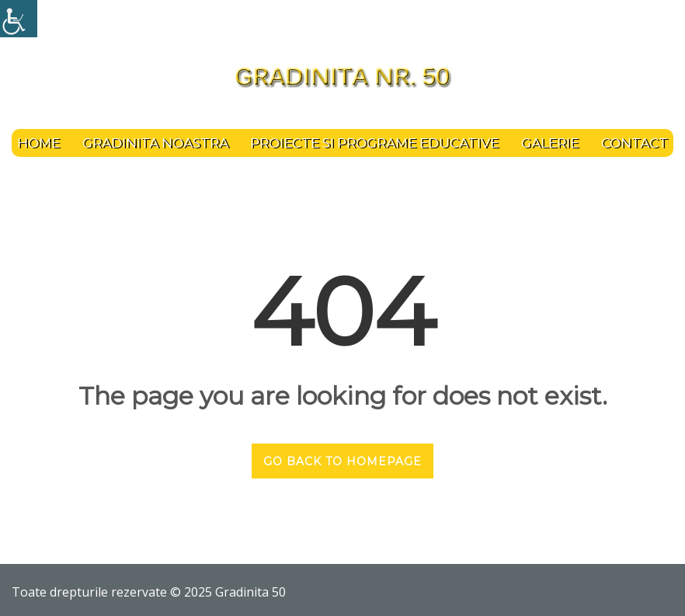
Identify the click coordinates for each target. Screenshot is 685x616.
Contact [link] (635, 143)
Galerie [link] (550, 143)
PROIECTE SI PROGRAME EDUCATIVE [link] (374, 143)
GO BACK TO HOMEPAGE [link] (342, 461)
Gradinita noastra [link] (155, 143)
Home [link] (38, 143)
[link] (19, 19)
